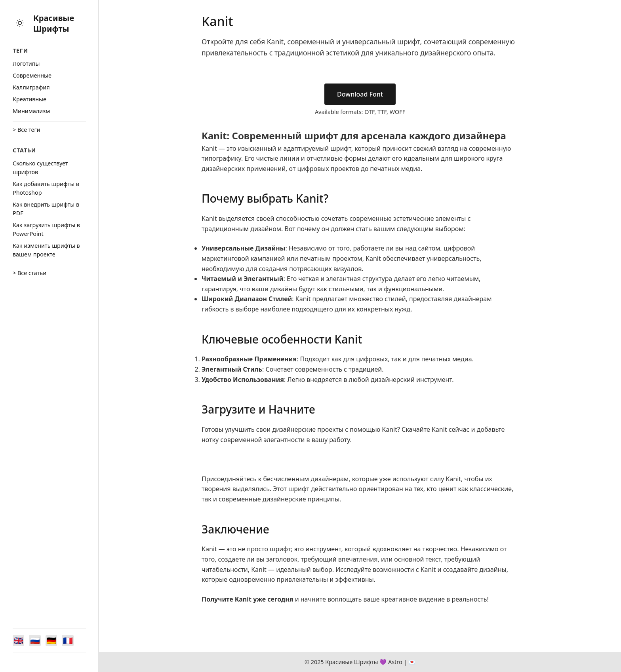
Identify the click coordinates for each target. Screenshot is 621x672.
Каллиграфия (31, 87)
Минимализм (31, 111)
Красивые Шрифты (54, 23)
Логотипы (26, 64)
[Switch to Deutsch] (54, 640)
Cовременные (32, 75)
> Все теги (27, 130)
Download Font (360, 94)
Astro (395, 662)
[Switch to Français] (71, 640)
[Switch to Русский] (36, 640)
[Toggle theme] (20, 24)
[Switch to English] (19, 640)
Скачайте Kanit (424, 429)
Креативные (30, 99)
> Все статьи (30, 273)
